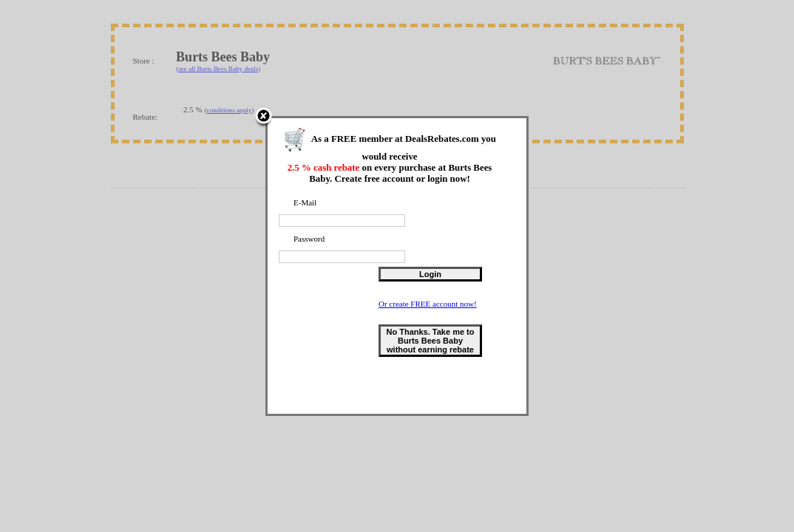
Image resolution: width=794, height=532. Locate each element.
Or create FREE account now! (429, 305)
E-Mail (306, 204)
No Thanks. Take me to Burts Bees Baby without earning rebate (432, 342)
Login (432, 276)
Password (311, 240)
